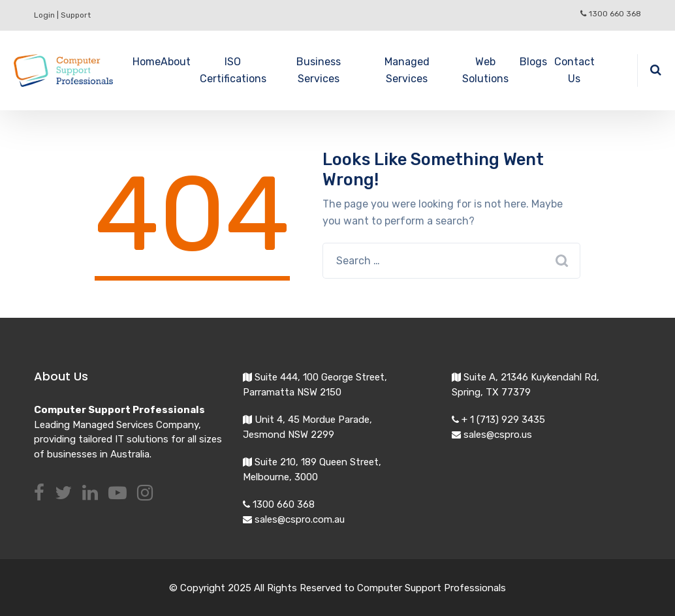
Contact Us (574, 70)
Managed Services (407, 70)
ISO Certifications (233, 70)
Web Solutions (485, 70)
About (176, 62)
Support (76, 15)
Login (44, 15)
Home (147, 62)
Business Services (319, 70)
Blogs (533, 62)
